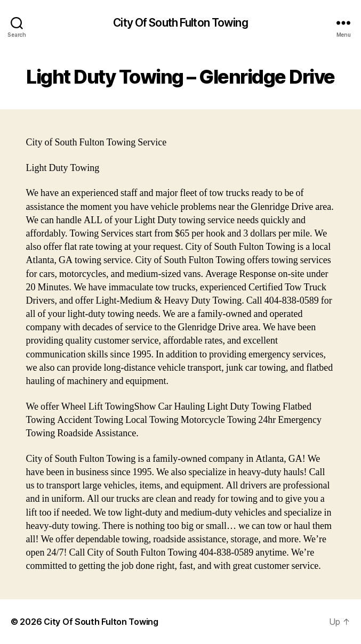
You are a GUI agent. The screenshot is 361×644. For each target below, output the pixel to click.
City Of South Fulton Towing (180, 23)
